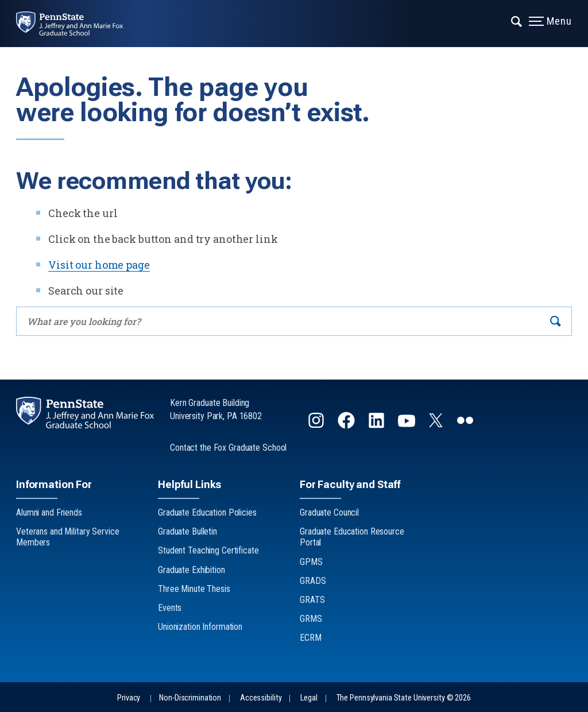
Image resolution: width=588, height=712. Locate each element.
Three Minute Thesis (194, 589)
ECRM (311, 638)
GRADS (313, 581)
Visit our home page (99, 265)
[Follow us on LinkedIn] (378, 425)
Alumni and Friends (49, 512)
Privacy (129, 698)
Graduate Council (329, 512)
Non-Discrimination (190, 698)
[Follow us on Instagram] (317, 425)
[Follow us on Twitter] (437, 423)
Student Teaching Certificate (208, 550)
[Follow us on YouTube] (408, 425)
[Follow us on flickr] (466, 425)
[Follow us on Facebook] (347, 425)
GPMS (311, 562)
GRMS (311, 619)
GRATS (312, 600)
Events (170, 608)
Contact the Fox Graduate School (228, 448)
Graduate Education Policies (207, 512)
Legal (309, 698)
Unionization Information (200, 627)
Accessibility (261, 698)
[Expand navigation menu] (517, 20)
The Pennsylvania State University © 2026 (404, 698)
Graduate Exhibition (192, 570)
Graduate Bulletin (187, 531)
